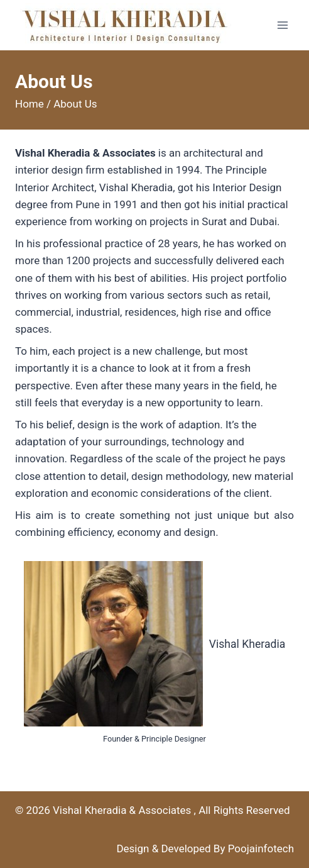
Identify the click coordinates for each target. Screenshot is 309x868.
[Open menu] (282, 25)
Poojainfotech (261, 849)
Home (30, 104)
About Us (75, 104)
